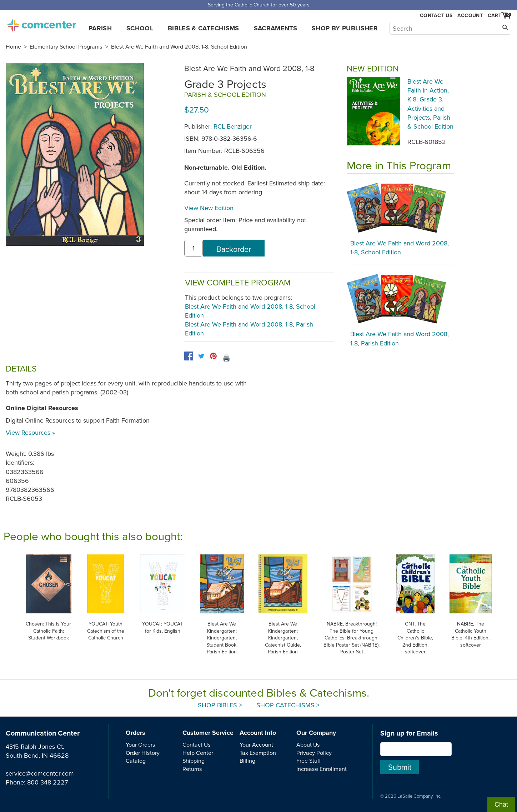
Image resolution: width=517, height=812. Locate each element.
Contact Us (436, 16)
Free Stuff (308, 761)
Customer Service (208, 733)
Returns (192, 769)
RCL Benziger (233, 126)
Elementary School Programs (66, 46)
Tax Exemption (258, 753)
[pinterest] (213, 356)
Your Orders (140, 744)
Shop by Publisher (345, 28)
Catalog (136, 761)
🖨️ (226, 358)
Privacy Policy (314, 753)
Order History (143, 753)
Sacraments (276, 28)
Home (13, 46)
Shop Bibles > (220, 705)
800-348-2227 (47, 782)
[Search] (450, 28)
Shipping (194, 761)
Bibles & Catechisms (204, 28)
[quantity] (194, 248)
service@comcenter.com (40, 773)
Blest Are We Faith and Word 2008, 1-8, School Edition (179, 46)
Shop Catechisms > (288, 705)
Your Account (256, 744)
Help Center (198, 753)
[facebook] (189, 356)
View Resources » (30, 432)
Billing (247, 761)
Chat (501, 804)
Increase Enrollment (322, 769)
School (140, 28)
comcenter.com (41, 23)
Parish (100, 28)
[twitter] (201, 356)
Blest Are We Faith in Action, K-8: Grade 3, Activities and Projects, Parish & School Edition (430, 104)
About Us (308, 744)
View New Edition (209, 208)
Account (470, 15)
